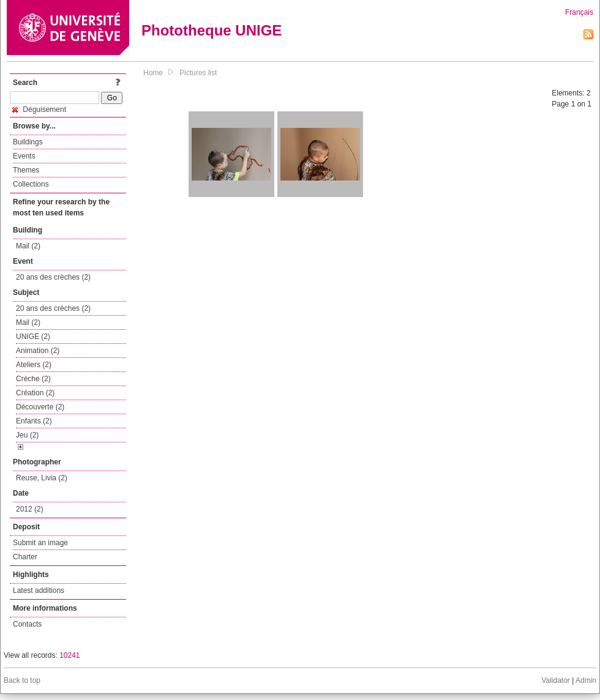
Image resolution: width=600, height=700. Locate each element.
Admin (586, 680)
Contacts (27, 624)
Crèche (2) (33, 379)
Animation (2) (38, 351)
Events (24, 156)
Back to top (22, 680)
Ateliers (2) (34, 365)
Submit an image (40, 543)
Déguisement (39, 110)
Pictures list (198, 73)
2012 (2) (30, 509)
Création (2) (35, 393)
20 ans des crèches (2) (53, 277)
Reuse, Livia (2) (42, 478)
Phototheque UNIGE (212, 30)
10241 (69, 655)
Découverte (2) (40, 407)
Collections (31, 184)
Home (153, 73)
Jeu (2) (27, 435)
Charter (25, 557)
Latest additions (39, 590)
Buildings (28, 142)
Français (579, 12)
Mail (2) (28, 246)
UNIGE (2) (33, 337)
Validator (555, 680)
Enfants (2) (34, 421)
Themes (26, 170)
